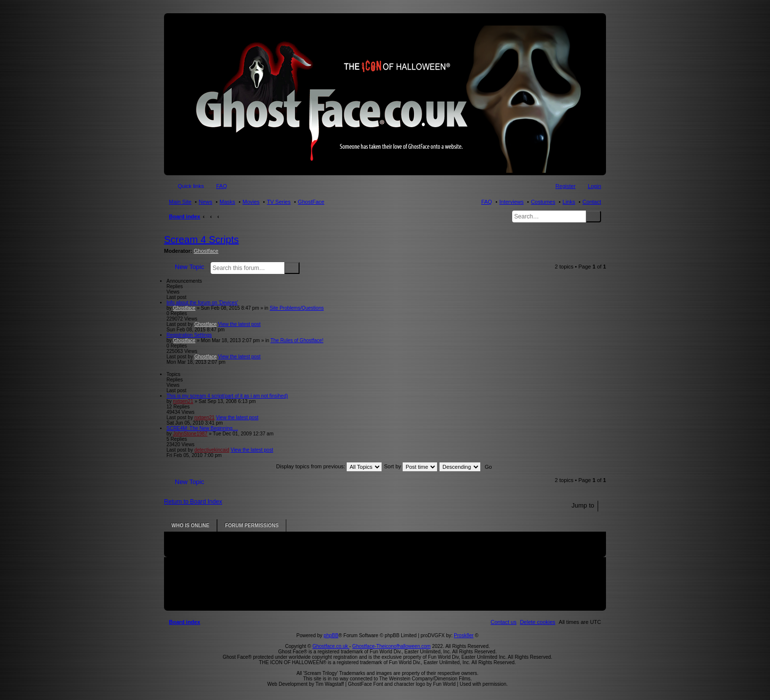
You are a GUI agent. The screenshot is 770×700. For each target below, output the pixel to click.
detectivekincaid (212, 450)
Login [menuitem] (594, 186)
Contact (592, 202)
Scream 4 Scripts (201, 240)
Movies (251, 202)
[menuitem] (538, 622)
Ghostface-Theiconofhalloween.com (391, 646)
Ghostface (206, 251)
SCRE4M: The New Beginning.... (202, 428)
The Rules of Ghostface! (297, 340)
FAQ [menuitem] (221, 186)
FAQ (487, 202)
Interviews (512, 202)
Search (593, 216)
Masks (227, 202)
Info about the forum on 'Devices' (202, 303)
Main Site (180, 202)
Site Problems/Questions (297, 308)
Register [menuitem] (565, 186)
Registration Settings (189, 335)
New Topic (190, 267)
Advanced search (306, 268)
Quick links (191, 186)
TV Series (278, 202)
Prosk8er (464, 635)
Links (569, 202)
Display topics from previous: (329, 466)
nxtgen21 (183, 401)
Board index (185, 216)
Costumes (543, 202)
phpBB (331, 635)
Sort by (411, 466)
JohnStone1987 (190, 434)
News (206, 202)
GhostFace (311, 202)
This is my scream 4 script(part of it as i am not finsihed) (227, 396)
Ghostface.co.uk (331, 646)
